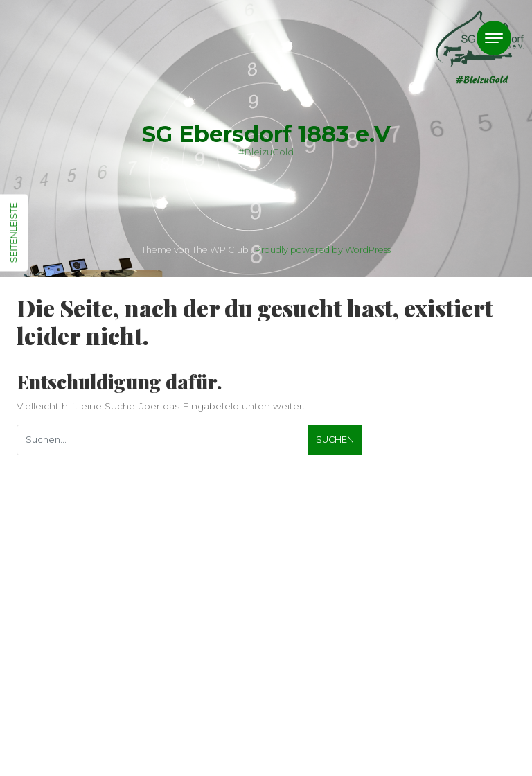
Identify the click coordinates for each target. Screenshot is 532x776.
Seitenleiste (13, 233)
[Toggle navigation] (494, 38)
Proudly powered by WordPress (323, 250)
